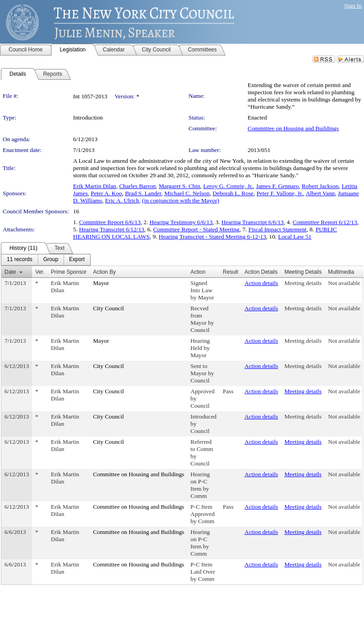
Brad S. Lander (143, 193)
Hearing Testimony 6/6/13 (181, 222)
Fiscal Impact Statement (278, 229)
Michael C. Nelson (187, 193)
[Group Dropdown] (51, 260)
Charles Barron (137, 186)
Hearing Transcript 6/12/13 (111, 229)
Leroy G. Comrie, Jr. (228, 186)
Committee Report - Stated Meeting (196, 229)
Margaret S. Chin (180, 186)
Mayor (101, 283)
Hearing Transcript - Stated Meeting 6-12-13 (212, 237)
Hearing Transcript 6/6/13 (253, 222)
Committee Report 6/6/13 (110, 222)
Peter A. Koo (106, 193)
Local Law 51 (295, 237)
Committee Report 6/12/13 (325, 222)
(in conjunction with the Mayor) (181, 200)
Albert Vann (320, 193)
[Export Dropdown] (77, 260)
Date (10, 272)
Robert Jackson (320, 186)
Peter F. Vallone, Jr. (280, 193)
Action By (104, 272)
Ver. (40, 272)
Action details (261, 283)
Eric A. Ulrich (122, 200)
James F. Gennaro (278, 186)
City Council (108, 308)
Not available (344, 283)
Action (198, 272)
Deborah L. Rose (233, 193)
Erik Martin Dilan (95, 186)
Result (230, 272)
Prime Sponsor (69, 272)
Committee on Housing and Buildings (293, 128)
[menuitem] (20, 260)
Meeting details (303, 283)
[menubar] (46, 260)
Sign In (353, 6)
